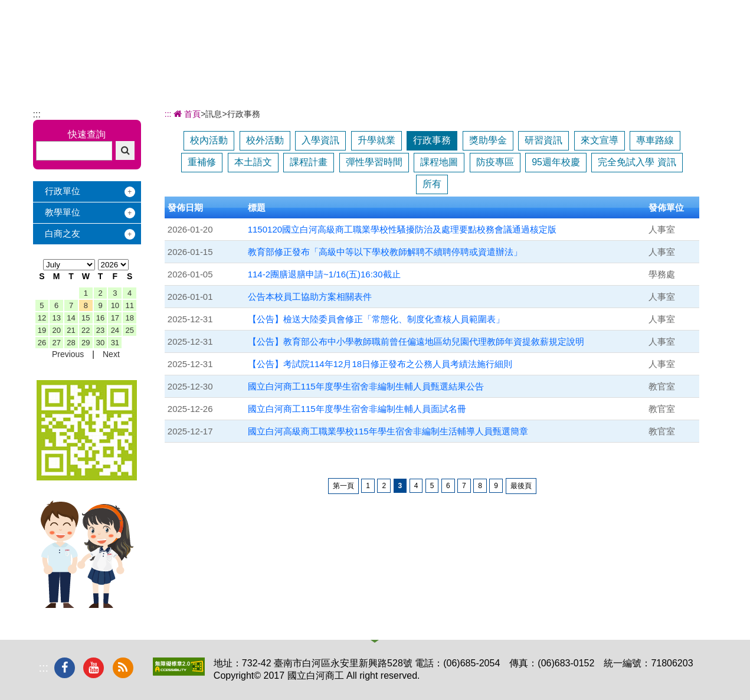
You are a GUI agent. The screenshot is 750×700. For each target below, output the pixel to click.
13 (56, 318)
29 (86, 343)
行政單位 (63, 191)
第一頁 (343, 486)
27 (56, 343)
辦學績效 (357, 40)
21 (71, 330)
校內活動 (209, 140)
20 (56, 330)
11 (129, 305)
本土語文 (253, 162)
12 (42, 318)
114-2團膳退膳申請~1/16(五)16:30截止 (324, 274)
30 (100, 343)
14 (71, 318)
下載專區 (685, 40)
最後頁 (521, 486)
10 (115, 305)
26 (42, 343)
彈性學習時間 (374, 162)
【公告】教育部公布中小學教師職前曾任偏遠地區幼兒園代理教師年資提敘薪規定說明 (416, 341)
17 (115, 318)
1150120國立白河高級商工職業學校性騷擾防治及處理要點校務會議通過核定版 (402, 229)
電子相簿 (619, 40)
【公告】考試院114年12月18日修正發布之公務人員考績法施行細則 (380, 364)
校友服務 (554, 40)
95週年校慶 (556, 162)
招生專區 (423, 40)
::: (37, 114)
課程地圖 (439, 162)
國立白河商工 (117, 31)
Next (111, 354)
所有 (432, 184)
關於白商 (292, 40)
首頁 (186, 114)
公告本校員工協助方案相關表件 (310, 297)
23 (100, 330)
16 (100, 318)
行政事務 (432, 140)
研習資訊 (543, 140)
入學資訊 (320, 140)
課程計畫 (309, 162)
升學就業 (376, 140)
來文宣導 (600, 140)
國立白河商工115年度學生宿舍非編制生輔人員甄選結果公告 (366, 386)
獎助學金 (488, 140)
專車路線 (655, 140)
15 (86, 318)
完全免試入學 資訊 (637, 162)
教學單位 (63, 212)
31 (115, 343)
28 (71, 343)
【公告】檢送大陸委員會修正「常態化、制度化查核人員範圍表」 (376, 319)
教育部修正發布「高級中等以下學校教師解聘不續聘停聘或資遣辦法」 (385, 252)
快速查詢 (87, 134)
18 (129, 318)
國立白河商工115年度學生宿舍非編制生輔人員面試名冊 (357, 409)
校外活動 (265, 140)
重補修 (202, 162)
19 (42, 330)
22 (86, 330)
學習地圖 (488, 40)
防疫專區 (495, 162)
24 (115, 330)
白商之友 (63, 233)
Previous (68, 354)
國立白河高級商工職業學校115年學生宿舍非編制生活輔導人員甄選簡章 (388, 431)
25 (129, 330)
